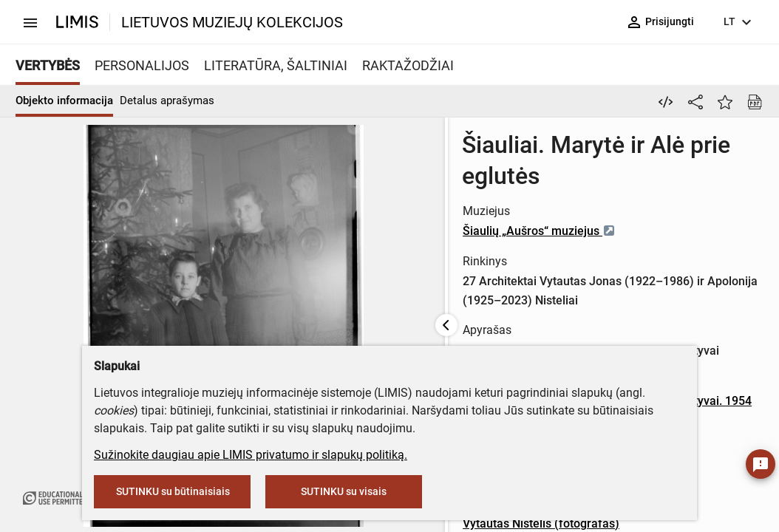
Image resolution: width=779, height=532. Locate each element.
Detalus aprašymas (167, 100)
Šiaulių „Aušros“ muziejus (432, 200)
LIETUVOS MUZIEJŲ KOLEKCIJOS (232, 22)
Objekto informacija (64, 100)
